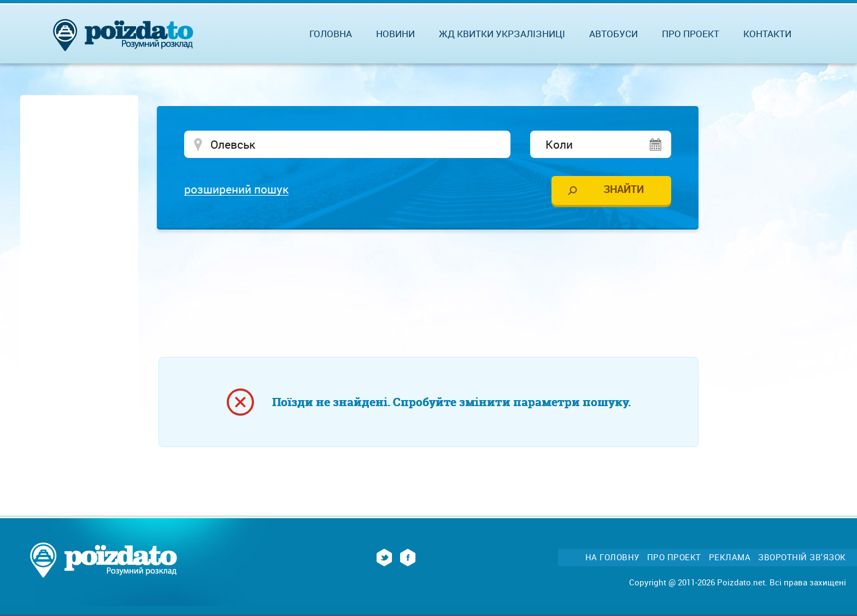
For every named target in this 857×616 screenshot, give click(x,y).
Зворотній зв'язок (802, 557)
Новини (395, 34)
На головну (612, 557)
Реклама (730, 557)
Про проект (691, 34)
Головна (331, 34)
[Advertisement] (428, 271)
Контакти (767, 34)
